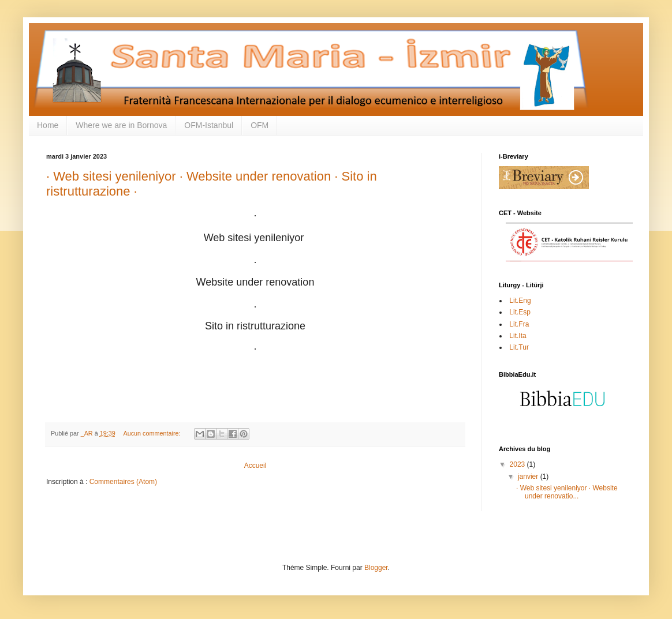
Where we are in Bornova (121, 125)
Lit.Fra (518, 324)
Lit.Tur (518, 347)
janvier (529, 477)
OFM (260, 125)
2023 (518, 464)
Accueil (255, 466)
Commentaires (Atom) (123, 482)
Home (48, 125)
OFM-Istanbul (209, 125)
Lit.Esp (519, 312)
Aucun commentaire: (152, 433)
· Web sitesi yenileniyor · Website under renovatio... (567, 492)
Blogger (376, 568)
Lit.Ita (517, 336)
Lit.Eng (519, 301)
